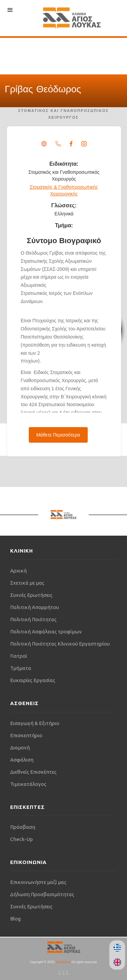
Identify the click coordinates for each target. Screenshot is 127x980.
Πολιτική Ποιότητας (33, 619)
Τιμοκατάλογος (28, 784)
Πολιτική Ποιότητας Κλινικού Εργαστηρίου (60, 644)
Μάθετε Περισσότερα (58, 435)
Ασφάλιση (22, 760)
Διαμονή (20, 748)
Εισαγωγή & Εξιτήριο (35, 723)
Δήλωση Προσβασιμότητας (42, 894)
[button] (10, 10)
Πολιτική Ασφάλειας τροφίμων (46, 632)
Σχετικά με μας (27, 583)
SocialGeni (63, 962)
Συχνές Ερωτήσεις (31, 595)
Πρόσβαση (23, 827)
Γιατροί (19, 656)
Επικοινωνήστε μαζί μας (38, 882)
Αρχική (18, 571)
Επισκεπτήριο (26, 735)
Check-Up (22, 839)
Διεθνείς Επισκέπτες (33, 772)
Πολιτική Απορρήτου (35, 607)
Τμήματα (21, 668)
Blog (15, 919)
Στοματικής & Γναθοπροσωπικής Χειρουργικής (64, 190)
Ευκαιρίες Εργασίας (33, 680)
